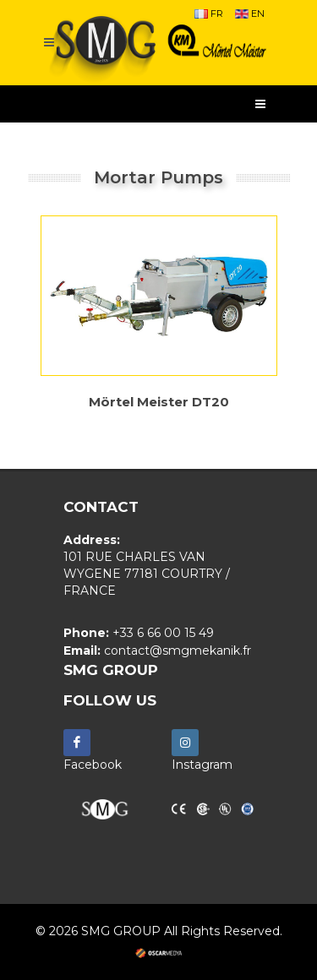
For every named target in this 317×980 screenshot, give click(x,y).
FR (209, 14)
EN (250, 14)
